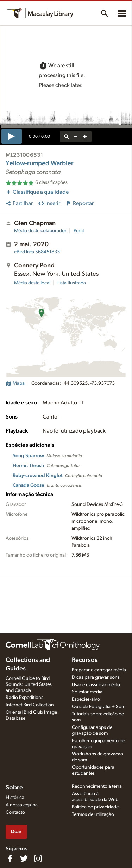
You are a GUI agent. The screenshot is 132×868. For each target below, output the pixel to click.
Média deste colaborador (40, 231)
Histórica (15, 798)
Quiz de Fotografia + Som (99, 707)
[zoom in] (85, 137)
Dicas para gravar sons (96, 677)
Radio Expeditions (24, 697)
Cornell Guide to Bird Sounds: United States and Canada (29, 684)
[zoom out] (76, 137)
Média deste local (32, 283)
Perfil (79, 231)
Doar (16, 832)
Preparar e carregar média (99, 670)
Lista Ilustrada (72, 283)
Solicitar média (87, 692)
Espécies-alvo (86, 699)
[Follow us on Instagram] (38, 858)
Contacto (15, 812)
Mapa (15, 383)
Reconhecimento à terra (97, 786)
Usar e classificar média (96, 685)
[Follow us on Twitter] (24, 858)
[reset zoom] (67, 137)
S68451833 (37, 252)
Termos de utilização (93, 814)
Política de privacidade (95, 807)
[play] (12, 136)
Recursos (85, 660)
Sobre (14, 788)
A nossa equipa (22, 805)
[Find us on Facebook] (10, 858)
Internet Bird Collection (30, 705)
